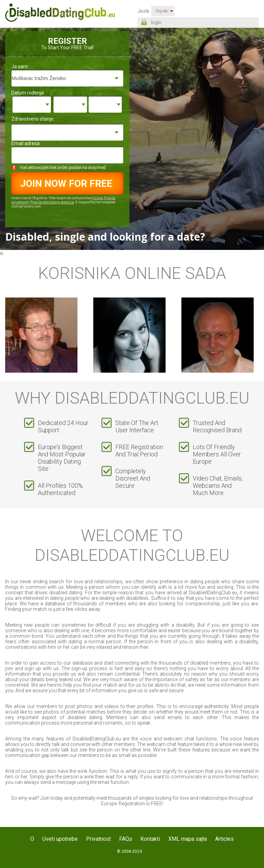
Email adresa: (26, 143)
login (156, 22)
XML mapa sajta (188, 839)
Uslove (98, 198)
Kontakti (150, 839)
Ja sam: (20, 67)
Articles (224, 839)
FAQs (126, 839)
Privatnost (98, 839)
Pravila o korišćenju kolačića (52, 202)
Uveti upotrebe (60, 839)
